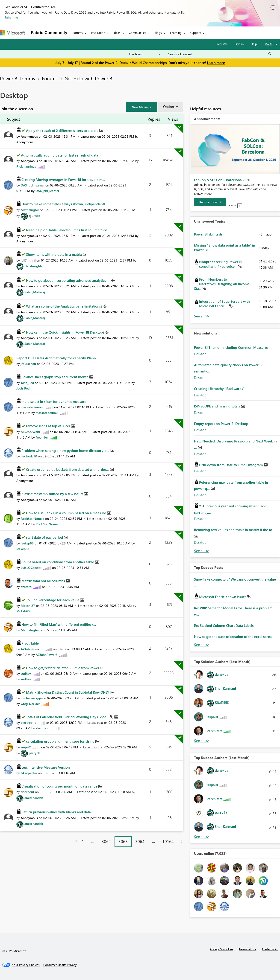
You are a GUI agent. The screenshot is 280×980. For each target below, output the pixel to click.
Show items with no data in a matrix (55, 254)
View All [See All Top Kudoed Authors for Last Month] (202, 837)
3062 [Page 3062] (106, 841)
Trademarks (270, 949)
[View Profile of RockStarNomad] (32, 519)
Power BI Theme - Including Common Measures (231, 347)
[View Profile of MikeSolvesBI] (30, 432)
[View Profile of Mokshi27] (28, 606)
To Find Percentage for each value (53, 600)
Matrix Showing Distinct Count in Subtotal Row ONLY (68, 692)
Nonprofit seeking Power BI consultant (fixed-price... (221, 264)
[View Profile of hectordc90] (29, 456)
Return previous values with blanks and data (56, 812)
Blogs (158, 33)
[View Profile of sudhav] (26, 673)
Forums (78, 33)
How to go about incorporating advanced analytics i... (69, 280)
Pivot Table (30, 643)
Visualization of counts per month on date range (60, 786)
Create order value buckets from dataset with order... (68, 469)
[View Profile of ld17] (24, 260)
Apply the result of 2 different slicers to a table (63, 131)
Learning (176, 33)
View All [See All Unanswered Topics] (202, 316)
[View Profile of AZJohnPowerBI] (32, 649)
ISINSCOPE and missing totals (217, 406)
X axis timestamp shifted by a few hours (53, 494)
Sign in (239, 44)
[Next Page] (180, 842)
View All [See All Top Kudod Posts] (202, 645)
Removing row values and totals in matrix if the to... (234, 530)
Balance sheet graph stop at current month (55, 377)
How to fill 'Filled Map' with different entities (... (59, 624)
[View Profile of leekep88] (27, 543)
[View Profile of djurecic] (35, 216)
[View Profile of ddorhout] (27, 792)
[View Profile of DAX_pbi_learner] (33, 185)
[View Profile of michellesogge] (31, 698)
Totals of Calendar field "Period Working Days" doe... (68, 717)
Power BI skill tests (208, 234)
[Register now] (210, 202)
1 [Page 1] (83, 841)
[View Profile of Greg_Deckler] (30, 704)
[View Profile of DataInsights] (33, 266)
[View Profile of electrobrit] (28, 723)
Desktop (200, 354)
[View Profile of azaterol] (27, 587)
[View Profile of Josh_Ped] (27, 383)
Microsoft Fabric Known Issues (223, 597)
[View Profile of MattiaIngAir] (30, 210)
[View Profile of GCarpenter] (29, 773)
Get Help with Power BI (89, 78)
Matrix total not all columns (44, 581)
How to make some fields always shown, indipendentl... (65, 204)
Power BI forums (18, 78)
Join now (11, 17)
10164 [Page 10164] (168, 841)
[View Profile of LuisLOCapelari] (32, 568)
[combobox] (220, 54)
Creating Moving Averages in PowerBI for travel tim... (63, 180)
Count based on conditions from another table (58, 562)
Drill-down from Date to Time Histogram (231, 465)
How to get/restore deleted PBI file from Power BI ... (66, 668)
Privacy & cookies (221, 949)
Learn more (216, 63)
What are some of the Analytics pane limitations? (65, 306)
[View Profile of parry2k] (34, 753)
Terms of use (248, 949)
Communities (137, 33)
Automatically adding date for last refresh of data (60, 155)
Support (195, 33)
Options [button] (169, 107)
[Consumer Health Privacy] (60, 965)
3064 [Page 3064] (140, 841)
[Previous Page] (74, 842)
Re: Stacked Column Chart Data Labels (224, 625)
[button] (141, 107)
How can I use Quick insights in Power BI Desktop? (66, 332)
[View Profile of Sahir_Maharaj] (35, 292)
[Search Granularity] (145, 54)
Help (254, 44)
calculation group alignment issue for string (61, 741)
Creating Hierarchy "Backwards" (219, 389)
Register (222, 44)
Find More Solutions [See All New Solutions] (202, 551)
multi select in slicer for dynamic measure (54, 401)
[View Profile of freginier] (42, 437)
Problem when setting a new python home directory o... (66, 451)
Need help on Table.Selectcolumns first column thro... (68, 230)
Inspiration (98, 33)
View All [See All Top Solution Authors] (202, 741)
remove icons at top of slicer (49, 426)
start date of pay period (45, 537)
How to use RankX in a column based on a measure (66, 513)
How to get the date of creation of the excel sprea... (234, 637)
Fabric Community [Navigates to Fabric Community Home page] (49, 33)
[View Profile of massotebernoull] (33, 407)
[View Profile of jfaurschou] (28, 364)
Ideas (117, 33)
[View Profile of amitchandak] (34, 798)
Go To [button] (269, 44)
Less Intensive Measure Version (46, 767)
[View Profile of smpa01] (26, 747)
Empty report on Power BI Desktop (221, 424)
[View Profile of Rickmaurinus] (26, 166)
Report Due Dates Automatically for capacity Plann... (57, 358)
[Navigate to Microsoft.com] (12, 33)
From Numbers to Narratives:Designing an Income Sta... (222, 284)
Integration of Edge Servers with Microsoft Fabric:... (224, 304)
